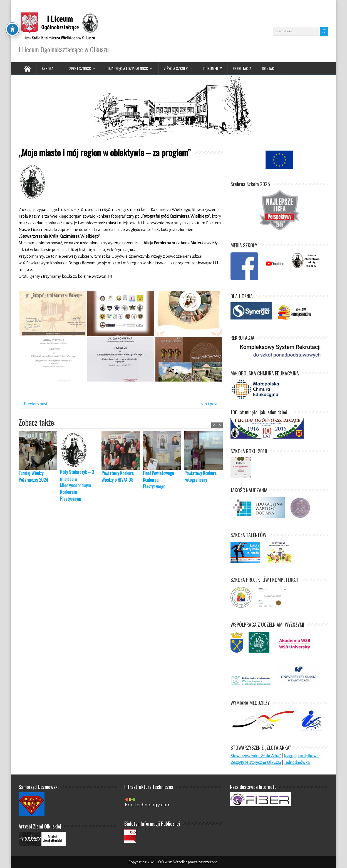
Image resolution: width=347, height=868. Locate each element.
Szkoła (48, 68)
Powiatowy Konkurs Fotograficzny (200, 476)
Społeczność (80, 68)
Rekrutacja (242, 68)
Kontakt (269, 68)
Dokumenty (213, 68)
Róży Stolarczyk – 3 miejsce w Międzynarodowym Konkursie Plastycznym (77, 485)
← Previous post (33, 404)
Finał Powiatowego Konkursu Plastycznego (158, 480)
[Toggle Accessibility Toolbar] (13, 13)
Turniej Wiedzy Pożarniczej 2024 (34, 476)
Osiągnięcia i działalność (127, 68)
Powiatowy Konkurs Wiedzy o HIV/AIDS (118, 476)
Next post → (211, 404)
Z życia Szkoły (176, 68)
